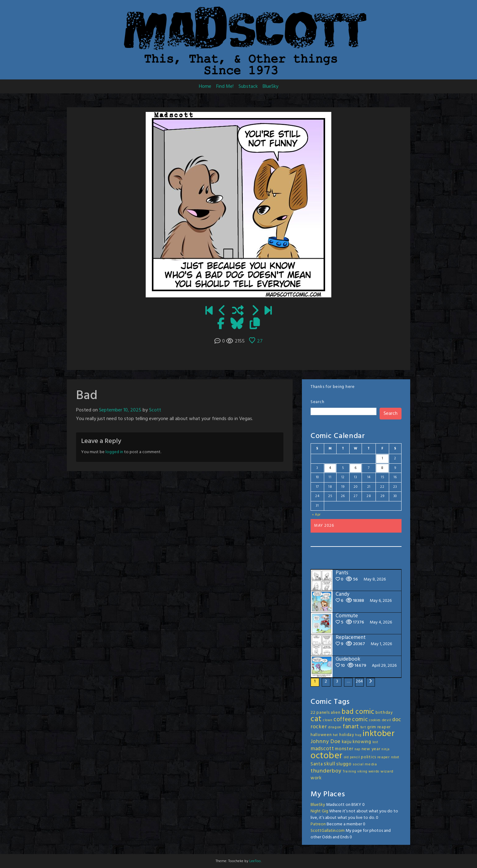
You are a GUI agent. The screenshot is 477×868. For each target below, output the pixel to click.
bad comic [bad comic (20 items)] (358, 712)
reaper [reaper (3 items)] (384, 757)
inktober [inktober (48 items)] (379, 734)
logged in (114, 452)
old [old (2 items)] (346, 757)
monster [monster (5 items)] (344, 749)
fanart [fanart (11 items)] (351, 727)
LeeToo (255, 861)
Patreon (318, 824)
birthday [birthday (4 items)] (384, 713)
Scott (155, 410)
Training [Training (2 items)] (350, 772)
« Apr (317, 515)
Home (205, 87)
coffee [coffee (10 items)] (342, 720)
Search (317, 402)
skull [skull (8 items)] (330, 764)
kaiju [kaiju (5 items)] (347, 742)
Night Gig (319, 811)
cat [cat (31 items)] (316, 719)
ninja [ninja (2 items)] (386, 749)
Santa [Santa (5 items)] (317, 764)
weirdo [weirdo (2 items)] (374, 772)
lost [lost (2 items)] (375, 742)
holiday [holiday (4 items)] (347, 735)
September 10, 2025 (120, 410)
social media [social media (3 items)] (365, 764)
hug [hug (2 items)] (358, 735)
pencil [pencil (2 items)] (355, 757)
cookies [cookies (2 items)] (375, 720)
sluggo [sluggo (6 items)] (344, 764)
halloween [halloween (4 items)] (321, 735)
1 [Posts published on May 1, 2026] (382, 458)
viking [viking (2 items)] (362, 772)
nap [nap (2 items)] (357, 749)
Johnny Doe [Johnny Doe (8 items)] (326, 742)
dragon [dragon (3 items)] (335, 727)
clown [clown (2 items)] (328, 720)
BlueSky (271, 87)
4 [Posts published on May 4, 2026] (330, 468)
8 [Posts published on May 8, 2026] (382, 468)
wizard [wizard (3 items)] (387, 772)
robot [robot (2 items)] (395, 757)
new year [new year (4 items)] (371, 749)
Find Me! (225, 87)
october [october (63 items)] (327, 756)
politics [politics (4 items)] (369, 757)
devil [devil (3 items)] (387, 720)
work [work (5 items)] (316, 778)
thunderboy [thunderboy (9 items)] (326, 771)
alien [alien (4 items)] (336, 713)
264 (359, 681)
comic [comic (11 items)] (360, 720)
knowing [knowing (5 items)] (362, 742)
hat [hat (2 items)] (335, 735)
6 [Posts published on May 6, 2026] (356, 468)
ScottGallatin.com (328, 831)
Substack (248, 87)
